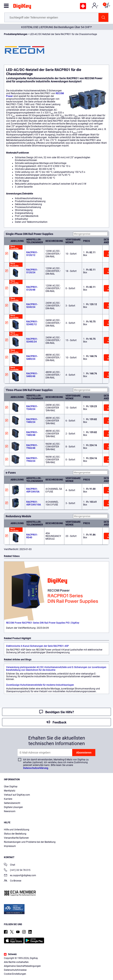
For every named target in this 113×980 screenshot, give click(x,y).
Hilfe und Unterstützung (17, 830)
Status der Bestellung (15, 834)
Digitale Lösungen (13, 807)
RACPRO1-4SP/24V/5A (33, 490)
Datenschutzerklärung (36, 768)
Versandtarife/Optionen (16, 838)
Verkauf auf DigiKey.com (17, 795)
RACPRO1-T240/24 (32, 408)
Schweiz (10, 954)
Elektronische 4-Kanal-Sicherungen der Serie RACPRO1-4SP (37, 646)
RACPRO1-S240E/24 (32, 340)
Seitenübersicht (12, 803)
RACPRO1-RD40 (32, 536)
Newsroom (10, 811)
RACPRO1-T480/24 (32, 421)
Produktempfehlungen (16, 34)
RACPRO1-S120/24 (32, 271)
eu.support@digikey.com (20, 876)
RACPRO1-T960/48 (32, 447)
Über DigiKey (11, 787)
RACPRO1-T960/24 (32, 460)
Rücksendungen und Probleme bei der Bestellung (30, 842)
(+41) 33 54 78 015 (17, 870)
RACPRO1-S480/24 (32, 358)
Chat (10, 865)
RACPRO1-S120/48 (32, 288)
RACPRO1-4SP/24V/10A (34, 503)
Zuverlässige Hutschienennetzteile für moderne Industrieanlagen (40, 685)
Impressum (10, 846)
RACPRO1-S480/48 (32, 375)
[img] (22, 7)
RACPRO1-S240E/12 (32, 323)
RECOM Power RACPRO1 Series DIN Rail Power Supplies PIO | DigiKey (43, 623)
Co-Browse (13, 881)
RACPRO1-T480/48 (32, 434)
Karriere (8, 799)
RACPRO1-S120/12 (32, 254)
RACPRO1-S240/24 (32, 306)
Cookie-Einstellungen (15, 974)
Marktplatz (10, 791)
